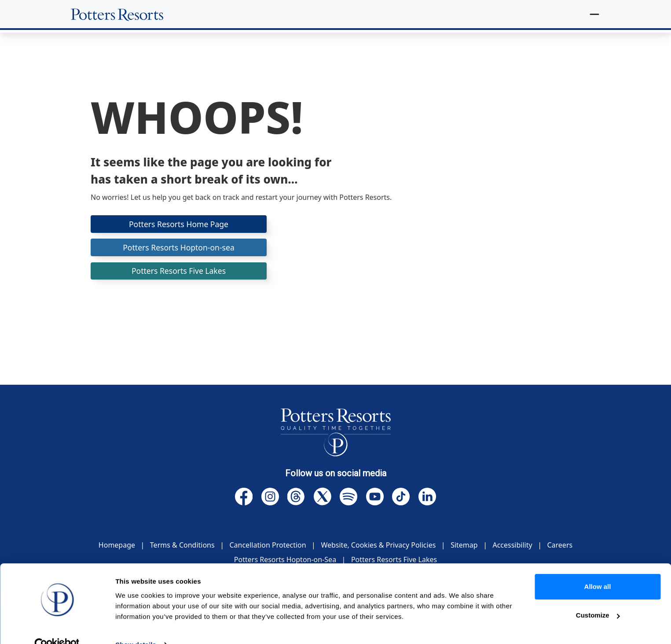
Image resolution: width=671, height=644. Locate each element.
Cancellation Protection (268, 545)
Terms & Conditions (182, 545)
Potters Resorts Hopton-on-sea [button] (179, 248)
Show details (136, 627)
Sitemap (464, 545)
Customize (598, 597)
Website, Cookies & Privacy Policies (378, 545)
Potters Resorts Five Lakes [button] (179, 272)
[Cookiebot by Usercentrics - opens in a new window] (57, 627)
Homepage (117, 545)
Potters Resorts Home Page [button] (179, 224)
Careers (560, 545)
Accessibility (512, 545)
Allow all (598, 569)
